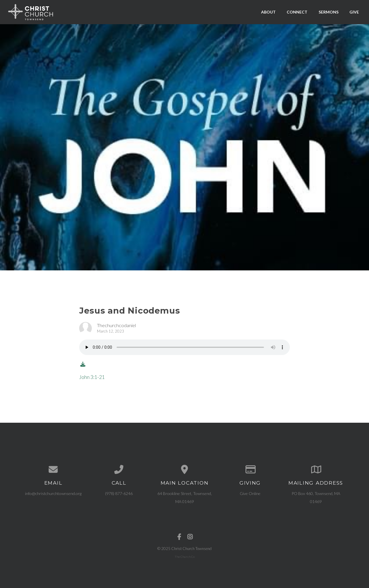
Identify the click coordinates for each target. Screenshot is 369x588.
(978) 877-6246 (119, 493)
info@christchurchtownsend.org (53, 493)
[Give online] (250, 470)
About (268, 12)
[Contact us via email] (53, 470)
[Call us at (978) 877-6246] (119, 470)
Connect (297, 12)
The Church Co (185, 557)
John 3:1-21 (92, 377)
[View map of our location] (184, 470)
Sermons (329, 12)
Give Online (250, 493)
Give (354, 12)
